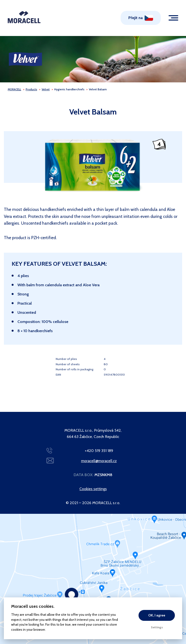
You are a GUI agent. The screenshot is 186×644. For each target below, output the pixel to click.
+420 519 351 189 (99, 451)
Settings (157, 627)
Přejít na (136, 18)
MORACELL (14, 89)
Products (31, 89)
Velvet (46, 89)
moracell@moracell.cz (99, 461)
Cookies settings (93, 489)
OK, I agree (157, 615)
